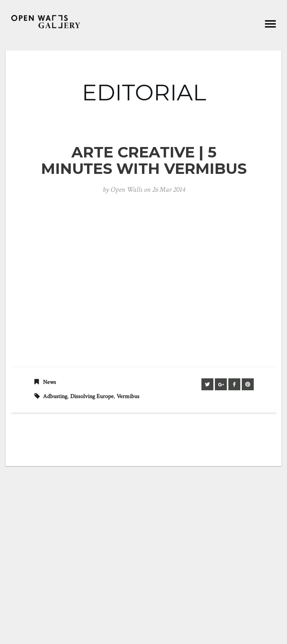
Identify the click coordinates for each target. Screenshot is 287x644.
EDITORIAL (144, 92)
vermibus (128, 396)
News (50, 382)
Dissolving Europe (92, 396)
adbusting (55, 396)
